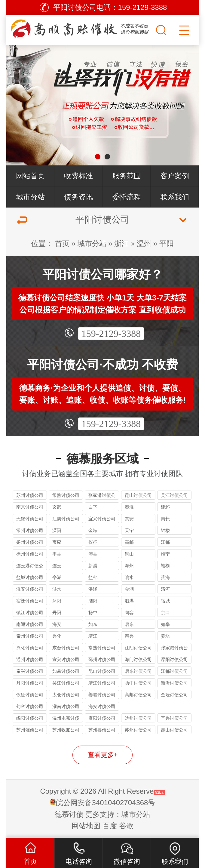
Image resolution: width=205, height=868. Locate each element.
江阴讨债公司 (66, 519)
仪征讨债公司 (30, 695)
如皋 (165, 624)
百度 (110, 826)
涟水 (57, 589)
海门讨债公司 (138, 659)
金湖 (129, 589)
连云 (57, 566)
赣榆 (165, 566)
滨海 (165, 577)
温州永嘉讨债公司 (66, 719)
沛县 (93, 554)
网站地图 (86, 826)
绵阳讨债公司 (30, 718)
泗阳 (93, 601)
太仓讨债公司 (66, 695)
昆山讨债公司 (138, 495)
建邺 (165, 507)
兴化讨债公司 (30, 648)
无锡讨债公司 (30, 519)
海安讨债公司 (102, 706)
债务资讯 (78, 197)
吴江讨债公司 (174, 495)
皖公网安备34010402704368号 (106, 803)
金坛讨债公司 (174, 695)
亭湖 (57, 577)
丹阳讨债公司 (30, 683)
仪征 (93, 542)
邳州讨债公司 (102, 659)
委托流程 (127, 197)
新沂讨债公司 (174, 683)
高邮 (129, 542)
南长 (165, 519)
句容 (129, 613)
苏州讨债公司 (30, 495)
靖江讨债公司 (102, 683)
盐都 (93, 577)
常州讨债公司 (30, 530)
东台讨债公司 (66, 648)
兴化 (57, 636)
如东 (93, 624)
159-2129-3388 (111, 334)
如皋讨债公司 (66, 671)
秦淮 (129, 507)
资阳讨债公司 (102, 718)
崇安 (129, 519)
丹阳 (57, 613)
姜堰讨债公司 (102, 695)
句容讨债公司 (30, 706)
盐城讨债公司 (30, 577)
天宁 (129, 530)
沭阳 (57, 601)
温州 (144, 243)
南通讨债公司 (30, 624)
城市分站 (30, 197)
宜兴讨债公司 (102, 519)
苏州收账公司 (66, 730)
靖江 (93, 636)
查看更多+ (103, 755)
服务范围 (127, 176)
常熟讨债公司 (66, 495)
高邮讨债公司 (138, 695)
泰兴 (129, 636)
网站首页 (30, 176)
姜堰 (165, 636)
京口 (165, 613)
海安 (57, 624)
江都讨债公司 (174, 671)
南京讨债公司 (30, 507)
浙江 (121, 243)
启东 (129, 624)
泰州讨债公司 (30, 636)
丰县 (57, 554)
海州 (129, 566)
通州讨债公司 (30, 659)
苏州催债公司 (30, 730)
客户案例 (175, 176)
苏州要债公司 (102, 730)
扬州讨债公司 (30, 542)
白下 (93, 507)
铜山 (129, 554)
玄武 (57, 507)
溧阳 (57, 530)
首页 (62, 243)
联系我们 (175, 197)
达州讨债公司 (138, 718)
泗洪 (129, 601)
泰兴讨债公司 (30, 671)
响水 (129, 577)
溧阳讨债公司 (174, 659)
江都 (165, 542)
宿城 (165, 601)
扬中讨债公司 (138, 683)
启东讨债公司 (138, 671)
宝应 (57, 542)
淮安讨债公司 (30, 589)
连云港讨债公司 (30, 566)
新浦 (93, 566)
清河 (165, 589)
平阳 (167, 243)
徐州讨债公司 (30, 554)
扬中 (93, 613)
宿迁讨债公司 (30, 601)
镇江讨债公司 (30, 613)
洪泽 (93, 589)
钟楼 (165, 530)
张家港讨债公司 (102, 496)
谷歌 (126, 826)
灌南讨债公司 (66, 706)
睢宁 (165, 554)
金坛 (93, 530)
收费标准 (78, 176)
